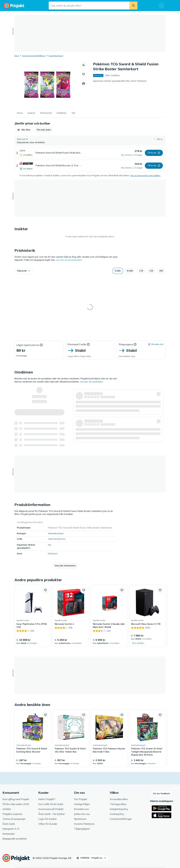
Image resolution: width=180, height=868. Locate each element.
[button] (84, 65)
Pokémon (53, 554)
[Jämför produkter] (84, 84)
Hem (17, 56)
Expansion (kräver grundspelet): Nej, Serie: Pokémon (120, 81)
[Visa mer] (17, 153)
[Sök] (133, 6)
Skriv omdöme (112, 75)
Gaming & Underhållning (34, 56)
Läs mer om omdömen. (92, 382)
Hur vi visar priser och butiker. (145, 175)
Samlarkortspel (56, 56)
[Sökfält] (89, 6)
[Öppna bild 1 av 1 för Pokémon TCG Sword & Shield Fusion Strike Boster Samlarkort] (47, 85)
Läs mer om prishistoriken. (69, 260)
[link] (33, 616)
